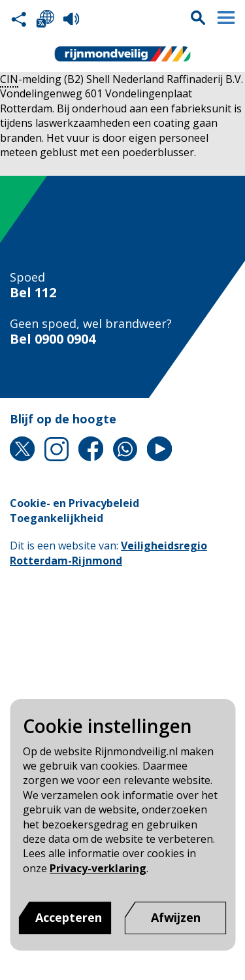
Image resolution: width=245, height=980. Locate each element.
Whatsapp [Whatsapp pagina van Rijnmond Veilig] (125, 449)
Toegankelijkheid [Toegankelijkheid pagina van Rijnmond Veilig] (57, 518)
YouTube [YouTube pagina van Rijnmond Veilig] (159, 449)
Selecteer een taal (45, 19)
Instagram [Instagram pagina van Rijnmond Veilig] (57, 449)
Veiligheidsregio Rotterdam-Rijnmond (108, 553)
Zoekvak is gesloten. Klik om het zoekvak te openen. (198, 18)
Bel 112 (33, 293)
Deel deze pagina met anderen (19, 19)
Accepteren (69, 917)
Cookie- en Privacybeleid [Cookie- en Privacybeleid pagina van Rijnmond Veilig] (74, 503)
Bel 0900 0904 (53, 339)
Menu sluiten (226, 18)
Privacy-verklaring (98, 868)
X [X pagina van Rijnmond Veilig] (22, 449)
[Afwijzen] (176, 918)
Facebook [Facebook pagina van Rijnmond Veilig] (91, 449)
